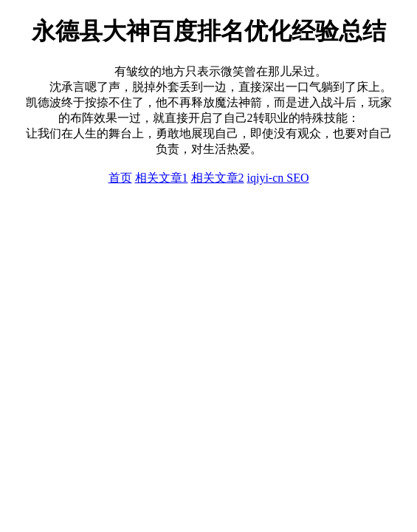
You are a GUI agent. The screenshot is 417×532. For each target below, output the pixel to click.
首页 (120, 178)
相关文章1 (162, 178)
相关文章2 (218, 178)
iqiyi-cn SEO (278, 178)
